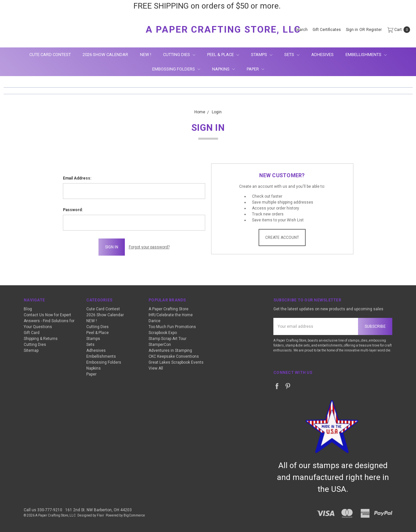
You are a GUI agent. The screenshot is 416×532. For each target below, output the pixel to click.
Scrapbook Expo (163, 333)
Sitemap (31, 350)
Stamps (262, 55)
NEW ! (146, 55)
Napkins (223, 69)
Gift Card (32, 333)
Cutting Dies (179, 55)
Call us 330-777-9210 (43, 510)
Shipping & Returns (41, 339)
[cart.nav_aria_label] (397, 30)
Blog (28, 309)
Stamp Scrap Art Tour (167, 339)
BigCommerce (134, 515)
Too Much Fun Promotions (172, 327)
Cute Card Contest (50, 55)
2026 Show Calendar (105, 55)
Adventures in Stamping (170, 350)
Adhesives (322, 55)
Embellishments (366, 55)
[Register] (374, 30)
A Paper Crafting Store (168, 309)
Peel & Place (223, 55)
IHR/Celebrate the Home (171, 315)
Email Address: (77, 178)
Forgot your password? (149, 247)
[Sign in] (352, 30)
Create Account (282, 238)
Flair (100, 515)
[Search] (301, 30)
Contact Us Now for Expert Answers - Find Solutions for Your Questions (49, 321)
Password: (73, 210)
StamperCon (160, 345)
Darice (154, 321)
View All (156, 368)
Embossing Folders (176, 69)
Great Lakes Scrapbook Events (176, 362)
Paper (255, 69)
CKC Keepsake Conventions (174, 356)
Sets (292, 55)
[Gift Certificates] (327, 30)
